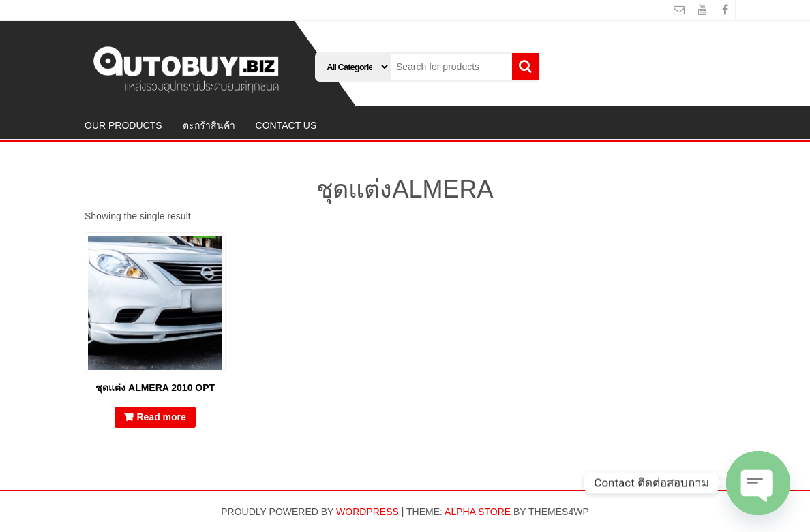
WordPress (367, 512)
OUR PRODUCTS (123, 125)
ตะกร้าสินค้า (209, 125)
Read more (161, 417)
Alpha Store (478, 512)
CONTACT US (286, 125)
